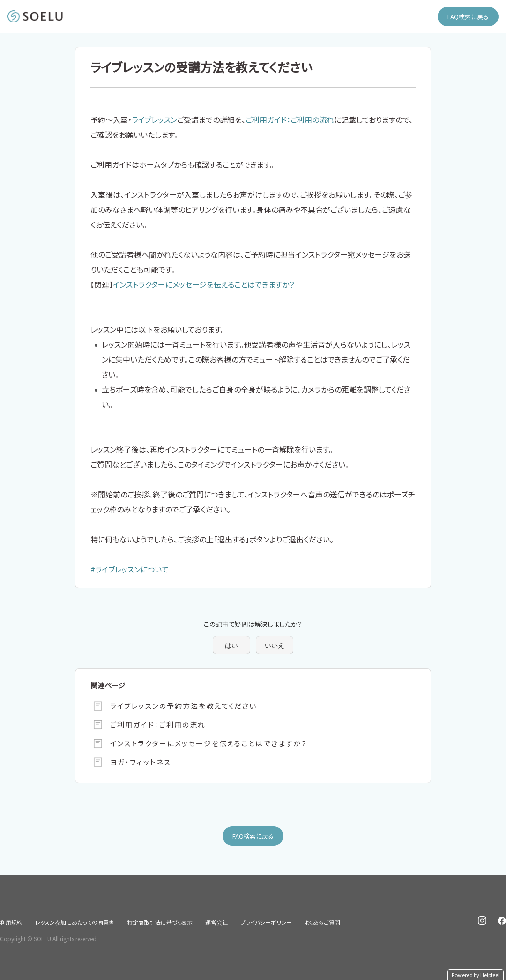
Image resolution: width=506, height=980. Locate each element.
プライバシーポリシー (266, 922)
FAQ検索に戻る (468, 17)
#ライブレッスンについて (130, 569)
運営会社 (216, 922)
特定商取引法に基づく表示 (160, 922)
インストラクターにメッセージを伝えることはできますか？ (204, 284)
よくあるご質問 (322, 922)
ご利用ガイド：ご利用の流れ (290, 119)
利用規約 (11, 922)
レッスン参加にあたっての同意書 (75, 922)
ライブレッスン (154, 119)
